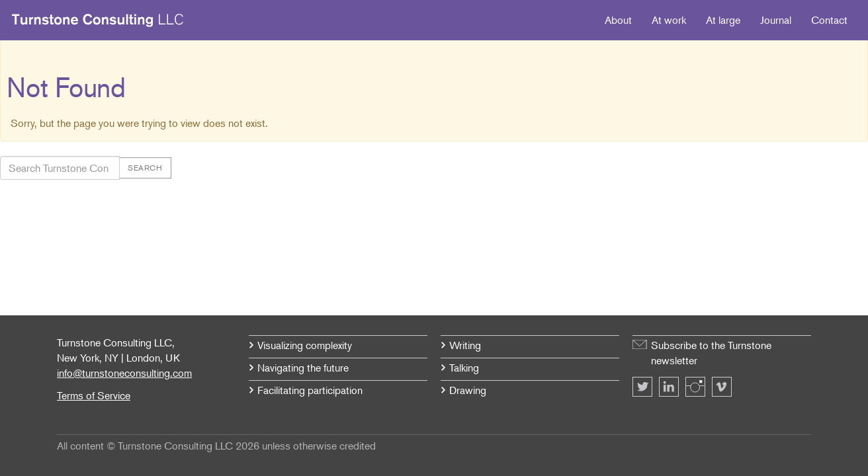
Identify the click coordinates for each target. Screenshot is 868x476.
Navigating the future (303, 368)
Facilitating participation (310, 390)
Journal (776, 20)
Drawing (468, 390)
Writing (465, 345)
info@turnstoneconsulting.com (124, 373)
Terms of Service (94, 395)
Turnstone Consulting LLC (98, 20)
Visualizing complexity (305, 345)
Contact (829, 20)
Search (145, 168)
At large (723, 20)
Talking (464, 368)
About (618, 20)
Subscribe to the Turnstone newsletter (711, 353)
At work (669, 20)
